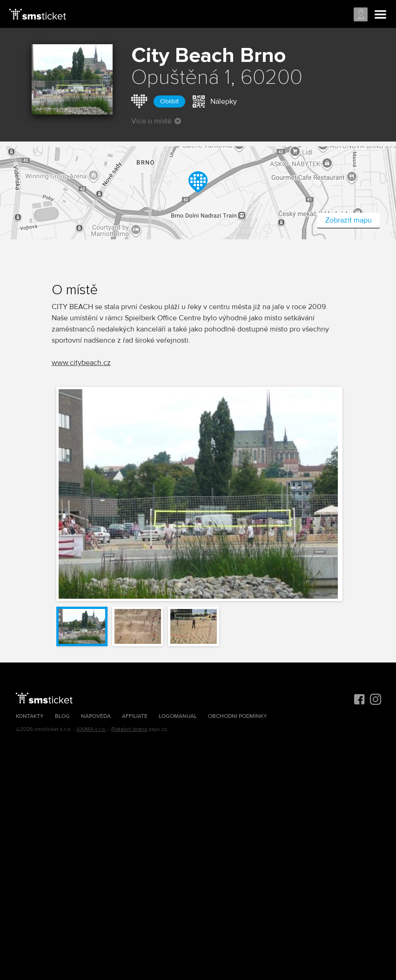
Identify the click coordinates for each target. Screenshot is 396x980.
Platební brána (129, 729)
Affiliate (135, 716)
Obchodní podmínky (238, 716)
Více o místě (156, 121)
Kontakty (30, 716)
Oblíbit (169, 101)
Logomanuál (178, 716)
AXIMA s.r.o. (91, 729)
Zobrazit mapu (349, 220)
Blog (62, 716)
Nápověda (96, 716)
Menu (381, 15)
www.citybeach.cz (81, 363)
